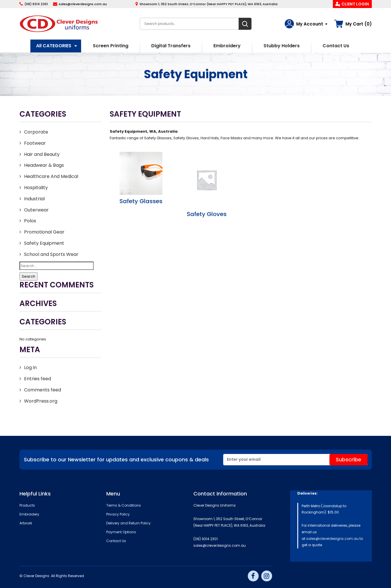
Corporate (36, 132)
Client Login (355, 4)
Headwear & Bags (44, 165)
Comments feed (43, 390)
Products (27, 505)
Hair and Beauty (42, 154)
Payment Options (121, 532)
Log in (30, 367)
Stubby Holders (282, 46)
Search (245, 24)
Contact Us (336, 46)
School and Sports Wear (51, 254)
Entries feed (38, 379)
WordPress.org (41, 401)
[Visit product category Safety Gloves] (207, 185)
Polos (30, 221)
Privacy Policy (118, 514)
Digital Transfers (171, 46)
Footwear (35, 143)
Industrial (34, 199)
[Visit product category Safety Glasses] (141, 178)
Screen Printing (111, 46)
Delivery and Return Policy (128, 523)
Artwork (26, 523)
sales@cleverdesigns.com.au (83, 4)
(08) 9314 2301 (36, 4)
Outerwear (36, 210)
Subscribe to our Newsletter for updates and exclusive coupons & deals (116, 459)
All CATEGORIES (54, 46)
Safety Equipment (44, 243)
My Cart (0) (359, 24)
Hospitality (36, 188)
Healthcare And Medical (51, 176)
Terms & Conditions (124, 505)
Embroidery (227, 46)
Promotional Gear (44, 232)
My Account (310, 24)
